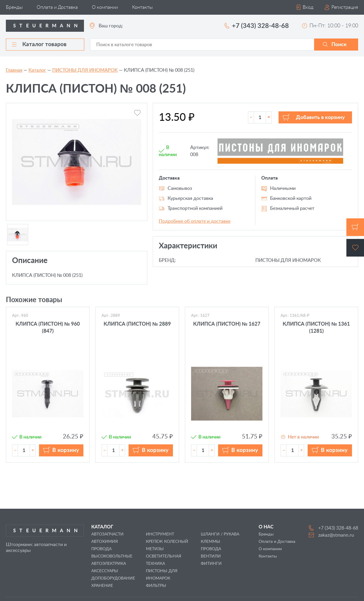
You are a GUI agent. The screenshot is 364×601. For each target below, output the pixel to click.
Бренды (14, 7)
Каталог (37, 70)
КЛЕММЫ (210, 542)
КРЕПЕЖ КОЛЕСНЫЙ (167, 542)
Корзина (355, 227)
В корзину (66, 450)
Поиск (339, 45)
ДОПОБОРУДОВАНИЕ (113, 578)
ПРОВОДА (211, 549)
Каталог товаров (39, 45)
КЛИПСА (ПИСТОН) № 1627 (227, 324)
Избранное (355, 248)
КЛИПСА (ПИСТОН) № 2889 (137, 324)
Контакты (142, 7)
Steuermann (47, 26)
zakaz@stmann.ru (336, 535)
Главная (14, 70)
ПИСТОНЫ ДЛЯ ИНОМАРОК (85, 70)
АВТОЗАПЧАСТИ (107, 534)
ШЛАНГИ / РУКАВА (220, 534)
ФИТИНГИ (211, 564)
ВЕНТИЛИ (211, 556)
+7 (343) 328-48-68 (260, 26)
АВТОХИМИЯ (105, 542)
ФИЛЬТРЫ (156, 586)
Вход (308, 7)
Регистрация (345, 7)
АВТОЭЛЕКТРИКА (109, 564)
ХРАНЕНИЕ (102, 586)
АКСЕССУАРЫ (105, 571)
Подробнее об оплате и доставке (195, 221)
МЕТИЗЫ (155, 549)
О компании (105, 7)
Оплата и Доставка (57, 7)
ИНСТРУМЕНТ (160, 534)
